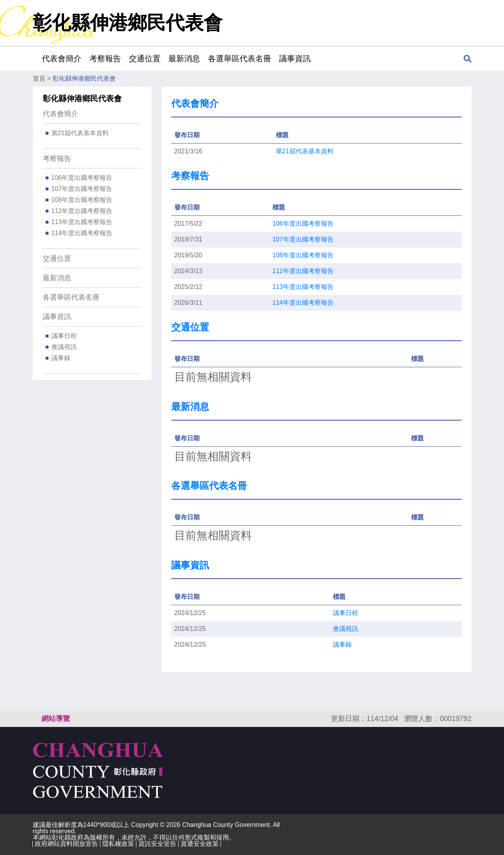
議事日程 (64, 336)
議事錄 (61, 358)
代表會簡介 (60, 114)
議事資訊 (57, 317)
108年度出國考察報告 (82, 200)
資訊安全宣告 (157, 844)
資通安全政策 (200, 844)
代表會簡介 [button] (62, 59)
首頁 (39, 78)
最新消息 (184, 59)
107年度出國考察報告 (82, 189)
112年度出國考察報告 (82, 211)
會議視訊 (64, 347)
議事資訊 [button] (295, 59)
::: (35, 58)
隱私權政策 (118, 844)
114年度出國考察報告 (82, 233)
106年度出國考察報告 (82, 178)
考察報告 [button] (105, 59)
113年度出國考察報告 (82, 222)
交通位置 (145, 59)
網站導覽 (56, 719)
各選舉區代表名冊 (240, 59)
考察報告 (57, 159)
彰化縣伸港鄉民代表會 (84, 78)
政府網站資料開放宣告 (66, 844)
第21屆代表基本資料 (80, 133)
